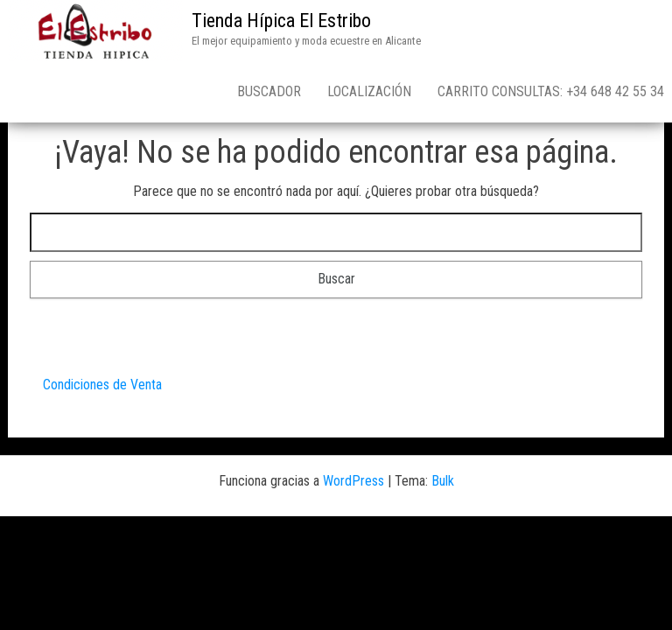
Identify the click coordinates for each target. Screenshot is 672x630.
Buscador (269, 91)
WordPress (353, 481)
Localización (369, 91)
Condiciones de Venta (102, 385)
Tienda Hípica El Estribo (281, 21)
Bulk (443, 481)
